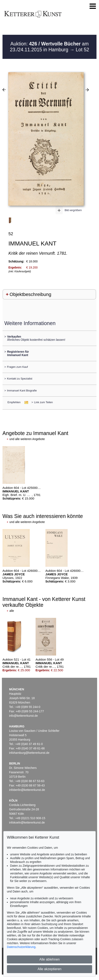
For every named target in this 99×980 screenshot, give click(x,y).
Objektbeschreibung (30, 294)
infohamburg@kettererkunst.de (29, 753)
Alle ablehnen (49, 959)
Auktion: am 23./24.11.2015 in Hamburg (49, 47)
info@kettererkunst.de (24, 716)
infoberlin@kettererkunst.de (27, 790)
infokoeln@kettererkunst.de (27, 822)
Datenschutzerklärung (21, 947)
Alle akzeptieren (50, 969)
